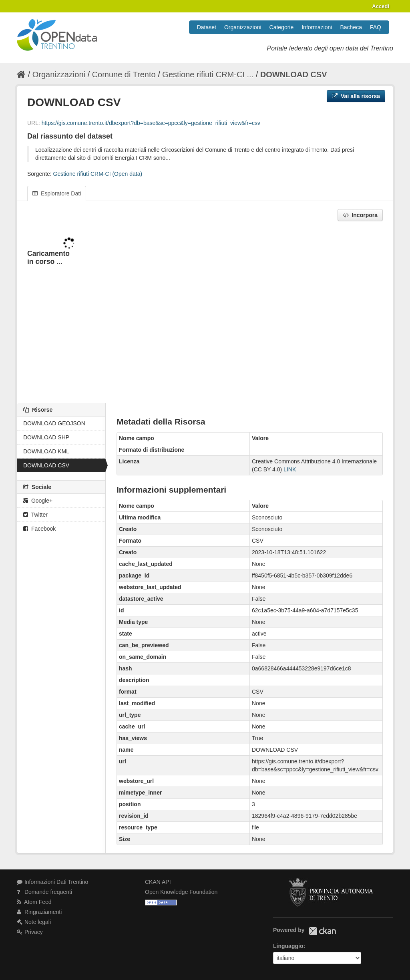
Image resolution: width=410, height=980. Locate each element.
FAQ (376, 27)
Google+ (38, 501)
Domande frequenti (44, 892)
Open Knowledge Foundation (181, 892)
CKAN (322, 931)
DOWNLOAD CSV (294, 74)
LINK (290, 469)
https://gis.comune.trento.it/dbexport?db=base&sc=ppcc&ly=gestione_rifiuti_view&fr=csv (151, 123)
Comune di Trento (124, 74)
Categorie (282, 27)
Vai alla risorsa (356, 96)
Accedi (381, 6)
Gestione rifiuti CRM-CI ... (208, 74)
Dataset (207, 27)
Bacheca (351, 27)
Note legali (34, 922)
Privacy (30, 932)
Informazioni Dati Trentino (52, 882)
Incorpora (360, 215)
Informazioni (317, 27)
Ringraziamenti (39, 912)
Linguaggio (288, 946)
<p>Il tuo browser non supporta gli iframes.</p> (205, 313)
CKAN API (158, 882)
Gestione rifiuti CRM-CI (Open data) (98, 174)
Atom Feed (34, 902)
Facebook (39, 529)
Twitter (35, 515)
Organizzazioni (243, 27)
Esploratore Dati (57, 193)
